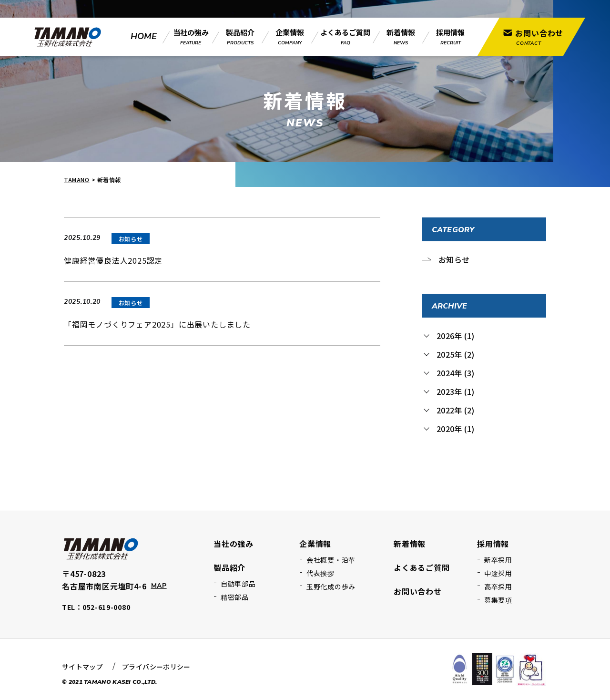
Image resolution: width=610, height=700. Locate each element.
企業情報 (315, 544)
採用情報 (493, 544)
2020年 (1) (455, 429)
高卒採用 (498, 587)
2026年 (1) (455, 336)
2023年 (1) (455, 391)
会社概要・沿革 (331, 560)
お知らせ (454, 259)
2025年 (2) (455, 354)
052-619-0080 (106, 607)
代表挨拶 (320, 573)
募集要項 (498, 600)
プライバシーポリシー (156, 667)
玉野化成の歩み (331, 587)
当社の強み (234, 544)
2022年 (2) (455, 410)
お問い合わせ (418, 591)
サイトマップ (82, 667)
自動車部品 (238, 584)
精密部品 (235, 597)
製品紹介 (229, 567)
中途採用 (498, 573)
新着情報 (410, 544)
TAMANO (77, 180)
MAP (159, 586)
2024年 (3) (455, 373)
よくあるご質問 (422, 567)
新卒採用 (498, 560)
